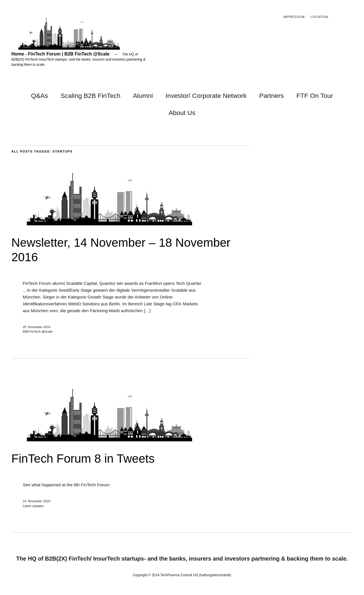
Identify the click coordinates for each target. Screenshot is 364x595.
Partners (272, 96)
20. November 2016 (37, 327)
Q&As (40, 96)
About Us (182, 113)
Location (319, 17)
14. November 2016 (37, 501)
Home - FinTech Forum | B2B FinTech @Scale (60, 54)
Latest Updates (33, 506)
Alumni (143, 96)
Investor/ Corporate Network (206, 96)
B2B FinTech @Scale (38, 332)
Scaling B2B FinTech (90, 96)
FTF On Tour (315, 96)
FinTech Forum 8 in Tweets (83, 459)
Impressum (294, 17)
